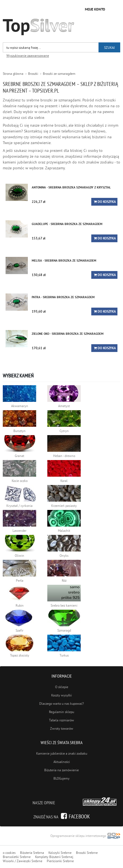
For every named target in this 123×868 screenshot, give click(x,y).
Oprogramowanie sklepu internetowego (85, 836)
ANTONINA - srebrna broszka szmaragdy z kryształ (71, 187)
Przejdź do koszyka (76, 9)
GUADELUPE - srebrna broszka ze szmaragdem (67, 224)
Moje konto (95, 9)
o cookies (9, 853)
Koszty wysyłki (61, 695)
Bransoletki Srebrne (17, 857)
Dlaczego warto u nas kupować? (61, 704)
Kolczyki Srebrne (60, 853)
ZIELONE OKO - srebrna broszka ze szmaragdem (68, 334)
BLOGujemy (61, 778)
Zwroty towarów (62, 728)
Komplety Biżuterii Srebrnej (54, 857)
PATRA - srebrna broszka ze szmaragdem (63, 297)
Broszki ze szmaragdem (59, 74)
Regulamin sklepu (61, 712)
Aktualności (62, 762)
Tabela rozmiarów (61, 720)
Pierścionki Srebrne (60, 861)
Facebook (79, 816)
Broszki (33, 74)
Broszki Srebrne (87, 853)
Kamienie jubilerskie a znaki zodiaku (62, 753)
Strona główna (13, 74)
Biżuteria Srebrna (32, 853)
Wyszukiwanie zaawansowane (28, 56)
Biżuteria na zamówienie (61, 770)
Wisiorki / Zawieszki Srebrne (23, 861)
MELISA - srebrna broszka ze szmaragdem (64, 261)
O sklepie (62, 687)
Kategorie (115, 8)
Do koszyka (107, 202)
